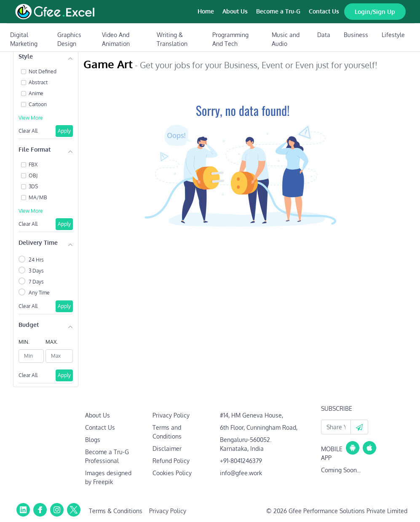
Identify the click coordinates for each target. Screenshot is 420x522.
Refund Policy (171, 461)
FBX (33, 165)
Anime (36, 93)
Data (324, 35)
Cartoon (38, 104)
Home (206, 11)
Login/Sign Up (375, 12)
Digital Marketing (24, 39)
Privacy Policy (171, 415)
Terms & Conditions (116, 511)
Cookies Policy (172, 473)
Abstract (38, 82)
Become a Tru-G (278, 11)
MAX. (52, 342)
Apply (64, 131)
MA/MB (38, 197)
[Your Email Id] (336, 427)
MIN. (24, 342)
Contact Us (324, 11)
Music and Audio (286, 39)
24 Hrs (36, 260)
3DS (33, 186)
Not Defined (43, 71)
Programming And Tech (230, 39)
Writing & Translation (172, 39)
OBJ (33, 175)
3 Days (36, 271)
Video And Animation (116, 39)
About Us (235, 11)
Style (26, 56)
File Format (35, 149)
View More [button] (31, 118)
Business (356, 35)
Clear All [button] (28, 131)
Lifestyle (393, 35)
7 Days (36, 282)
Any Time (39, 293)
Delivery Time (38, 242)
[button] (359, 427)
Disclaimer (167, 448)
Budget (29, 325)
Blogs (93, 440)
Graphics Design (69, 39)
